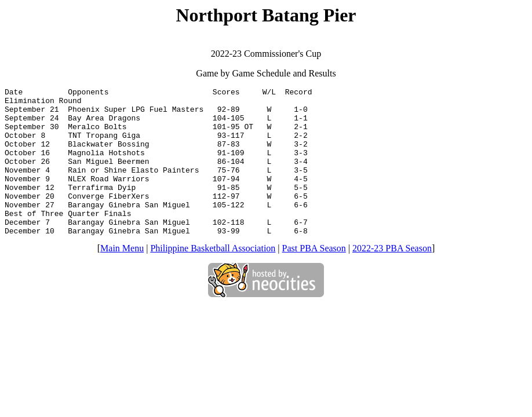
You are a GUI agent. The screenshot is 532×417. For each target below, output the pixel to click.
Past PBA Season (314, 278)
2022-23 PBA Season (392, 278)
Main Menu (122, 278)
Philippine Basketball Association (213, 278)
